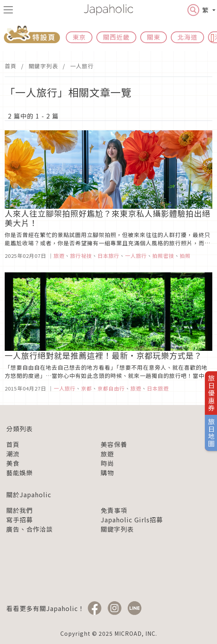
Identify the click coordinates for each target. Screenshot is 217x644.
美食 (13, 463)
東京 (79, 37)
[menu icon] (8, 10)
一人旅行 (82, 66)
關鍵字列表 (43, 66)
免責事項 (114, 510)
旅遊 (107, 454)
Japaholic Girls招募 (132, 520)
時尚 (107, 463)
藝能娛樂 (20, 473)
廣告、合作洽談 (30, 529)
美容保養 (114, 444)
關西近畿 (116, 37)
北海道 (187, 37)
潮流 (13, 454)
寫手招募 (20, 520)
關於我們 (20, 510)
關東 (154, 37)
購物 (107, 473)
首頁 (11, 66)
